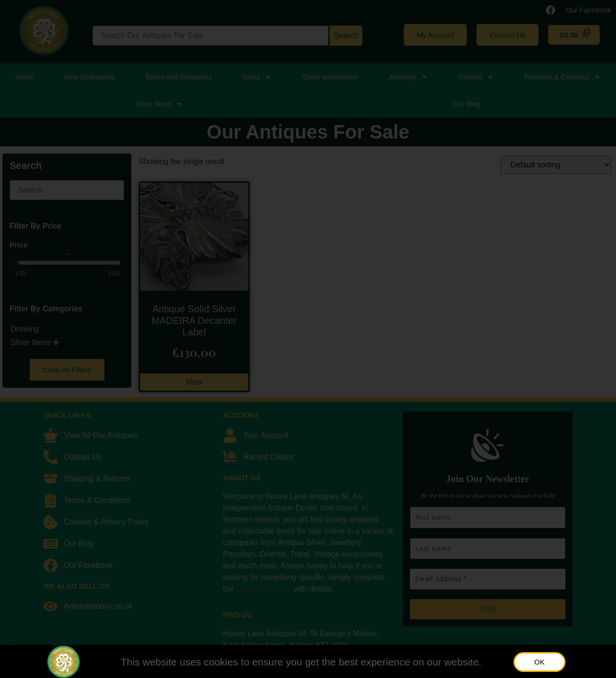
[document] (308, 339)
